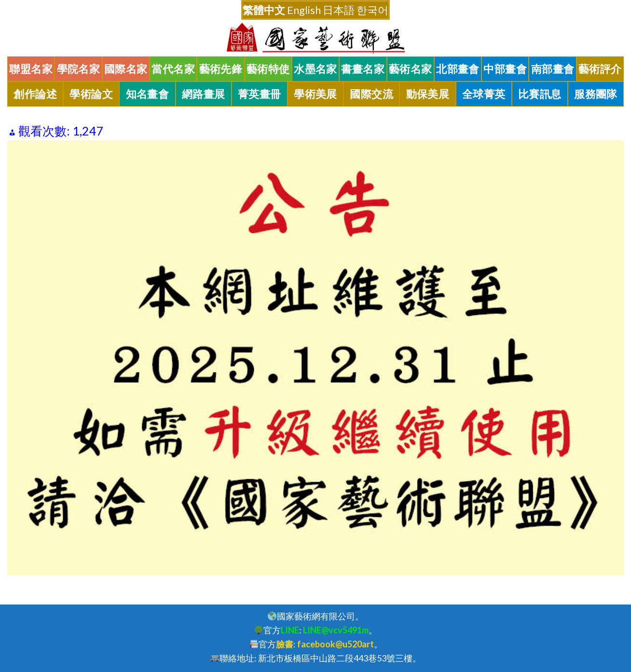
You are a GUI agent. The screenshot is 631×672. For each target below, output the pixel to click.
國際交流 (371, 94)
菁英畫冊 (260, 94)
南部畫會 (553, 69)
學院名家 (79, 69)
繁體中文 (264, 10)
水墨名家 (315, 69)
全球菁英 (484, 94)
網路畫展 (204, 94)
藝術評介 (600, 69)
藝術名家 (411, 69)
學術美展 (315, 94)
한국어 (372, 10)
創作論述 (35, 94)
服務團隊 (596, 94)
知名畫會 (148, 94)
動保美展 (428, 94)
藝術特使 (268, 69)
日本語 (339, 10)
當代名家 (173, 69)
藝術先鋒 (221, 69)
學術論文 (91, 94)
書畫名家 (363, 69)
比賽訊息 (540, 94)
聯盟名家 (31, 69)
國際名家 (126, 69)
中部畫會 (505, 69)
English (304, 10)
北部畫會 (458, 69)
